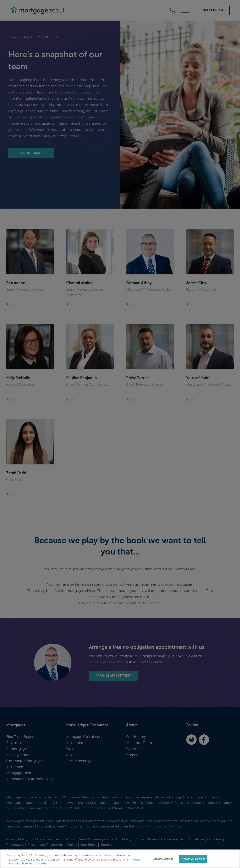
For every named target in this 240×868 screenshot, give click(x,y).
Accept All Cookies (193, 859)
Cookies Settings (163, 859)
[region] (120, 859)
